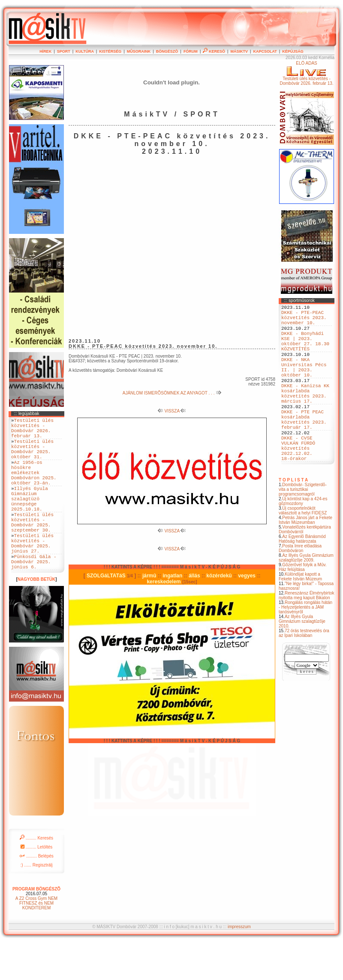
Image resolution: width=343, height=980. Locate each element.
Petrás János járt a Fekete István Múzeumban (305, 559)
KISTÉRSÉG (110, 51)
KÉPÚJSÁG (293, 51)
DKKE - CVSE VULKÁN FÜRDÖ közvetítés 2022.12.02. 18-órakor (298, 484)
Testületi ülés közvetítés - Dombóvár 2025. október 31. (32, 457)
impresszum (239, 964)
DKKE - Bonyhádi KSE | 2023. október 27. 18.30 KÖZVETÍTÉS (305, 350)
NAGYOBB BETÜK (36, 617)
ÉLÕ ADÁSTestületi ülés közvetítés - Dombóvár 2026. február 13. (306, 73)
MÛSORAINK (139, 51)
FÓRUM (191, 51)
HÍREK (45, 51)
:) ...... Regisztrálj (36, 902)
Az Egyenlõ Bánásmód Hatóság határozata (302, 577)
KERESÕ (214, 51)
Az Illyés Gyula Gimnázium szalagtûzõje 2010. (302, 660)
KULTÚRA (85, 51)
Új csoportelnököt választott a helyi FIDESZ (303, 549)
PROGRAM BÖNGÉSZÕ (36, 926)
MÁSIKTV (239, 51)
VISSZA (172, 411)
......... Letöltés (37, 884)
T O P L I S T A (293, 518)
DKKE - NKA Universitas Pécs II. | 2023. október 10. (304, 383)
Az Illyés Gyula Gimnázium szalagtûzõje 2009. (306, 596)
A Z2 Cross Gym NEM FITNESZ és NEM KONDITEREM (36, 940)
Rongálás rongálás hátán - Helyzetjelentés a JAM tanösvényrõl (305, 646)
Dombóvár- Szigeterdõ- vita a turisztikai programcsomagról (303, 528)
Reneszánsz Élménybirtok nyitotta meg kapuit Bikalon (307, 634)
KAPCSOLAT (265, 51)
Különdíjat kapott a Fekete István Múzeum (300, 615)
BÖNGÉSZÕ (167, 51)
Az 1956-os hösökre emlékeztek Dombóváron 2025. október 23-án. (34, 486)
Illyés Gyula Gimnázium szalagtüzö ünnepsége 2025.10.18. (30, 519)
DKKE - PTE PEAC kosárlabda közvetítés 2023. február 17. (304, 448)
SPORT (64, 51)
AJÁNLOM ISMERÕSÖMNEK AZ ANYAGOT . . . (172, 393)
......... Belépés (36, 893)
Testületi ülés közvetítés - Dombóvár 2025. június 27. (32, 574)
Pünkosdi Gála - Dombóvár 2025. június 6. (34, 597)
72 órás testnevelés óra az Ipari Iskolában (304, 672)
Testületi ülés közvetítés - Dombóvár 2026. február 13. (32, 431)
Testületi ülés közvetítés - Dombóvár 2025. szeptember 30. (32, 548)
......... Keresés (36, 875)
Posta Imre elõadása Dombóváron (300, 587)
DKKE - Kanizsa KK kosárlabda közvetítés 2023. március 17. (305, 415)
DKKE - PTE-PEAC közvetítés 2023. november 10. (304, 321)
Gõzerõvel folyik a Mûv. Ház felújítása (303, 606)
